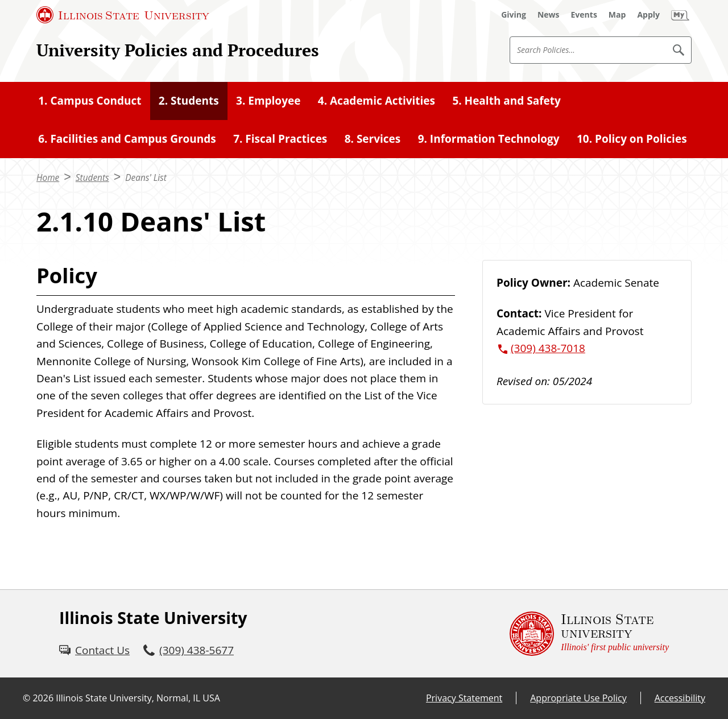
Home (48, 178)
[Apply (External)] (648, 15)
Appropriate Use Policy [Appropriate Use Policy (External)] (578, 698)
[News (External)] (549, 15)
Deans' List (146, 178)
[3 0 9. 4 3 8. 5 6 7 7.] (189, 650)
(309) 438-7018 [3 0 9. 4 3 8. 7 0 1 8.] (548, 348)
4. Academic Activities (377, 101)
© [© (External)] (26, 698)
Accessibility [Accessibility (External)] (680, 698)
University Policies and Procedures (178, 50)
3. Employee (268, 101)
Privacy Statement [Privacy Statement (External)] (464, 698)
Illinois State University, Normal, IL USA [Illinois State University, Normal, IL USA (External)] (138, 698)
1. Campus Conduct (90, 101)
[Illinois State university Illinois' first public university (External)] (589, 634)
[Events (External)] (584, 15)
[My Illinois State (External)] (680, 15)
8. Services (373, 139)
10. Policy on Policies (632, 139)
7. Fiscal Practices (280, 139)
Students (92, 178)
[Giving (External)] (514, 15)
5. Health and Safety (506, 101)
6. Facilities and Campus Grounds (127, 139)
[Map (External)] (617, 15)
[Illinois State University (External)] (123, 15)
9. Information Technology (489, 139)
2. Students (189, 101)
